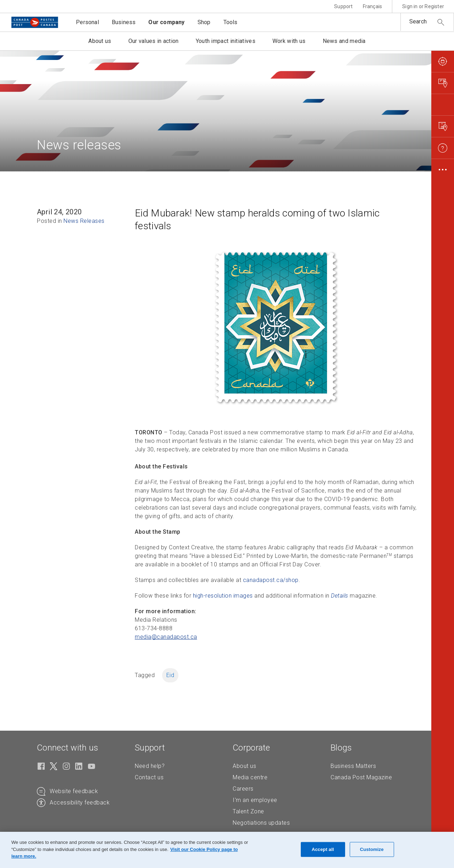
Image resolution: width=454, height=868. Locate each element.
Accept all (323, 849)
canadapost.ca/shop (271, 580)
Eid (170, 675)
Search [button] (418, 21)
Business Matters (353, 766)
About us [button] (100, 41)
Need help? (150, 766)
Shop (204, 22)
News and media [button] (344, 41)
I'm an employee (255, 800)
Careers (243, 789)
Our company (166, 22)
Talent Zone (248, 811)
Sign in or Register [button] (423, 6)
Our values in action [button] (154, 41)
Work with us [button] (289, 41)
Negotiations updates (261, 823)
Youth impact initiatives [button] (226, 41)
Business (124, 22)
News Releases (84, 221)
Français (373, 6)
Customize (372, 849)
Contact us (149, 777)
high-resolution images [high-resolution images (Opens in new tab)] (223, 596)
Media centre (250, 777)
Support (343, 6)
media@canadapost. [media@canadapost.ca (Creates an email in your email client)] (166, 637)
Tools (231, 22)
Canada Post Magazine (361, 777)
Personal (87, 22)
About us (244, 766)
